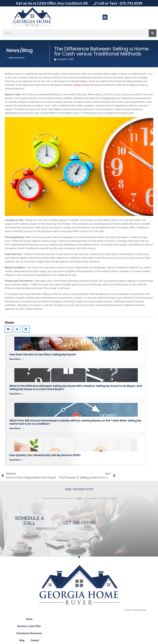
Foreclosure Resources (29, 633)
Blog (22, 640)
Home (29, 619)
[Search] (153, 33)
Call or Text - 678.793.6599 (120, 3)
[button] (105, 17)
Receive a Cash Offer (29, 626)
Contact (35, 640)
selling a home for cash (86, 85)
